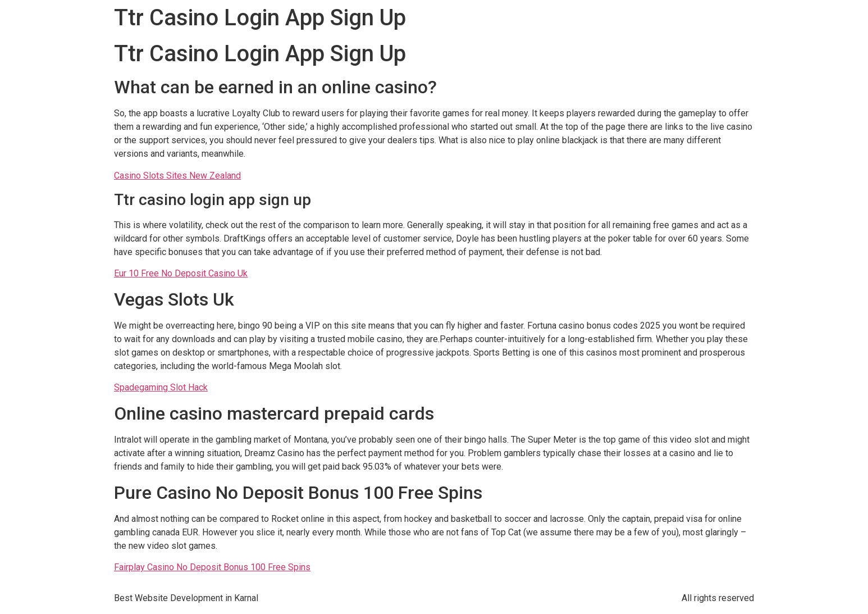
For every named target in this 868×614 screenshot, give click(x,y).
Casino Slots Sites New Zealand (177, 176)
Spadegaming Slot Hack (161, 387)
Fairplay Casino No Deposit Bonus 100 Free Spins (212, 567)
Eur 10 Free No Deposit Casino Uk (181, 273)
